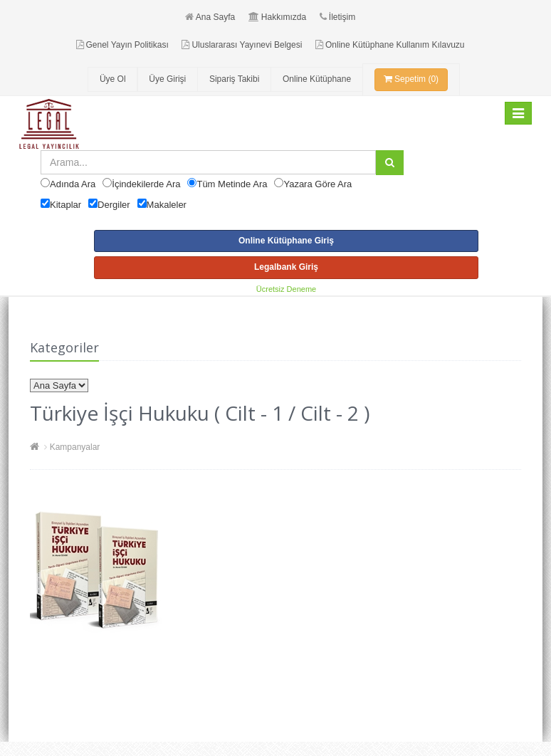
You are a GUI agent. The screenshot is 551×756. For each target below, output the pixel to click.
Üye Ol (113, 79)
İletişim (337, 17)
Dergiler (114, 205)
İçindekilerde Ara (146, 184)
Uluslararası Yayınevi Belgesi (242, 45)
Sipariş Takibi (234, 79)
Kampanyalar (75, 447)
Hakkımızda (277, 17)
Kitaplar (65, 205)
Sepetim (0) (411, 79)
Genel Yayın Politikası (122, 45)
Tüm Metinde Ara (232, 184)
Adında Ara (73, 184)
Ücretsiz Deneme (286, 289)
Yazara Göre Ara (318, 184)
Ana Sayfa (210, 17)
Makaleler (167, 205)
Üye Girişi (167, 79)
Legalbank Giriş (286, 267)
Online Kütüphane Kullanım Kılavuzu (390, 45)
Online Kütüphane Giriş (286, 241)
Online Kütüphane (317, 79)
